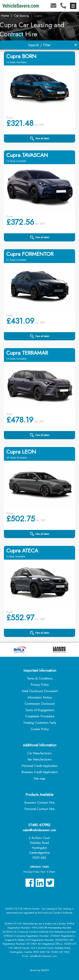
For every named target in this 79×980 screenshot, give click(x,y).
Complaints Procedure (40, 716)
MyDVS (45, 970)
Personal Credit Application (39, 766)
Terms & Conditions (40, 678)
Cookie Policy (40, 729)
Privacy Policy (40, 685)
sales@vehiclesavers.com (39, 830)
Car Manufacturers (39, 753)
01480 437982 (39, 825)
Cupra (38, 16)
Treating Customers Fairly (40, 723)
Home (5, 15)
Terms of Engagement (40, 710)
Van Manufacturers (40, 759)
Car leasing (21, 16)
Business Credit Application (39, 772)
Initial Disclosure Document (40, 691)
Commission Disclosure (40, 704)
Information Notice (40, 697)
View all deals (40, 139)
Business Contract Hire (39, 803)
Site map (40, 778)
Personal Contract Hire (39, 809)
